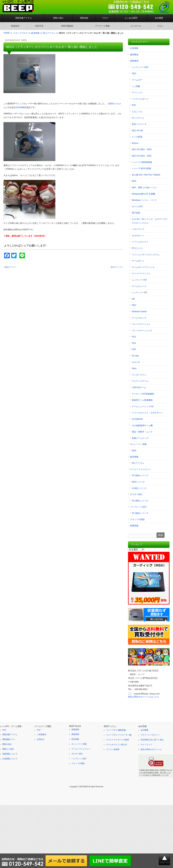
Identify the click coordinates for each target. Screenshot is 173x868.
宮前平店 (39, 26)
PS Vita (135, 356)
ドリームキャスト (140, 242)
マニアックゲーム (140, 381)
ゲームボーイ (138, 261)
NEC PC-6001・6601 (142, 156)
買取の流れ (58, 18)
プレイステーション (141, 324)
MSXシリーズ (138, 482)
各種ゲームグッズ (140, 438)
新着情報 (134, 526)
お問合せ (41, 739)
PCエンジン (137, 248)
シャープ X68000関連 (142, 162)
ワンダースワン (139, 375)
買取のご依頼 (8, 749)
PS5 (134, 105)
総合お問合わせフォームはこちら (144, 697)
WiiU (134, 305)
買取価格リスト (9, 739)
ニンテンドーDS (140, 293)
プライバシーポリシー (150, 735)
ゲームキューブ (139, 286)
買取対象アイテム (24, 18)
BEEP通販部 (67, 26)
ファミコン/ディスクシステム (146, 255)
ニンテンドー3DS (140, 67)
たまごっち (137, 112)
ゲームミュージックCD (143, 406)
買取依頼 (84, 18)
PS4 (134, 343)
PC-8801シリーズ (140, 476)
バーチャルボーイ (140, 99)
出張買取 (134, 48)
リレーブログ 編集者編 (116, 730)
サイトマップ (146, 744)
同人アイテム (138, 463)
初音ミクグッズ (139, 124)
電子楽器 (136, 213)
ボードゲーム (138, 118)
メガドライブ (138, 229)
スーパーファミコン (141, 273)
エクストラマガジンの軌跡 (117, 740)
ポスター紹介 (136, 494)
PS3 (134, 337)
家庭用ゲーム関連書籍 (142, 400)
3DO (134, 74)
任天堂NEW (137, 419)
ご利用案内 (42, 734)
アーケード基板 (102, 26)
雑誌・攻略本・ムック (142, 432)
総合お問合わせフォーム (151, 749)
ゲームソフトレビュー (140, 469)
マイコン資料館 (113, 749)
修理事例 (134, 55)
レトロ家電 (137, 137)
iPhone (135, 143)
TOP (4, 730)
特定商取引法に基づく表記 (152, 740)
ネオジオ (136, 362)
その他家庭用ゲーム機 (142, 426)
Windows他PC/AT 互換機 (143, 194)
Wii (133, 299)
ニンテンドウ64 (139, 280)
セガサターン (138, 236)
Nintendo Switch (139, 312)
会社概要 (159, 18)
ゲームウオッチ (139, 318)
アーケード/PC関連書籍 (143, 394)
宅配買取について (10, 754)
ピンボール (136, 26)
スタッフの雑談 (137, 519)
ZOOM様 (20, 107)
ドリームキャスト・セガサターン (147, 413)
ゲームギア (137, 80)
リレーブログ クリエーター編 (119, 735)
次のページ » (117, 267)
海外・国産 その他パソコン (145, 188)
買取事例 (134, 61)
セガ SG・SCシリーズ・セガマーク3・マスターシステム (150, 221)
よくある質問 (131, 18)
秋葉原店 (15, 26)
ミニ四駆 (136, 86)
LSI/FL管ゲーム (139, 387)
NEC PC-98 (137, 131)
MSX (134, 181)
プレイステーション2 (142, 331)
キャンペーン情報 (138, 444)
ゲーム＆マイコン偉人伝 (117, 744)
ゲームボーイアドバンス (143, 267)
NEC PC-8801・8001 (142, 149)
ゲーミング (137, 93)
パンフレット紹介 (138, 507)
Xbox (134, 368)
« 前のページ (10, 267)
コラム (160, 26)
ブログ (105, 18)
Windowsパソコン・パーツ (144, 200)
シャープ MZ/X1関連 (141, 168)
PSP (134, 349)
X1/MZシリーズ (139, 488)
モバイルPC (137, 207)
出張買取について (10, 759)
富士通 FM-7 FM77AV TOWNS (146, 175)
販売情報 (134, 457)
